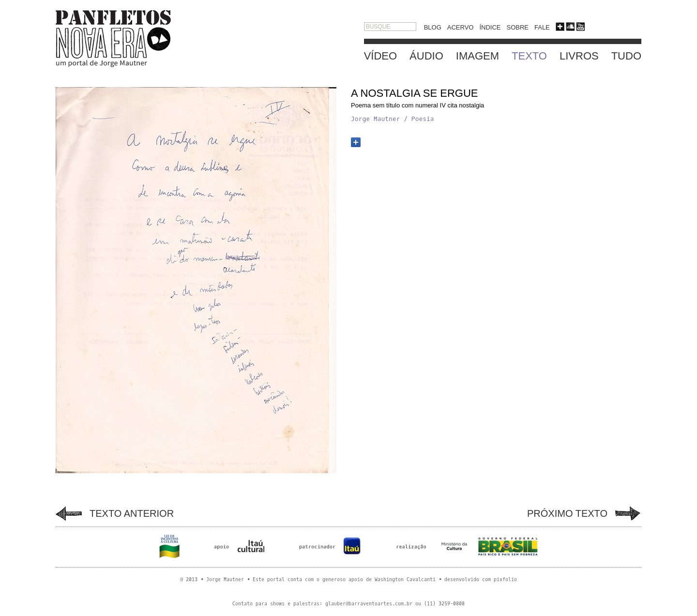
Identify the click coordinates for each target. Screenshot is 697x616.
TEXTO (529, 56)
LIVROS (579, 56)
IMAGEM (477, 56)
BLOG (433, 27)
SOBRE (517, 27)
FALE (542, 27)
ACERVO (461, 27)
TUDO (626, 56)
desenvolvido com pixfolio (481, 579)
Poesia (423, 119)
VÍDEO (380, 56)
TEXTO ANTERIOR (132, 513)
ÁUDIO (426, 56)
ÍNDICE (490, 27)
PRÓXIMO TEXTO (567, 513)
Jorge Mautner (375, 119)
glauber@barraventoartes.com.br (369, 604)
